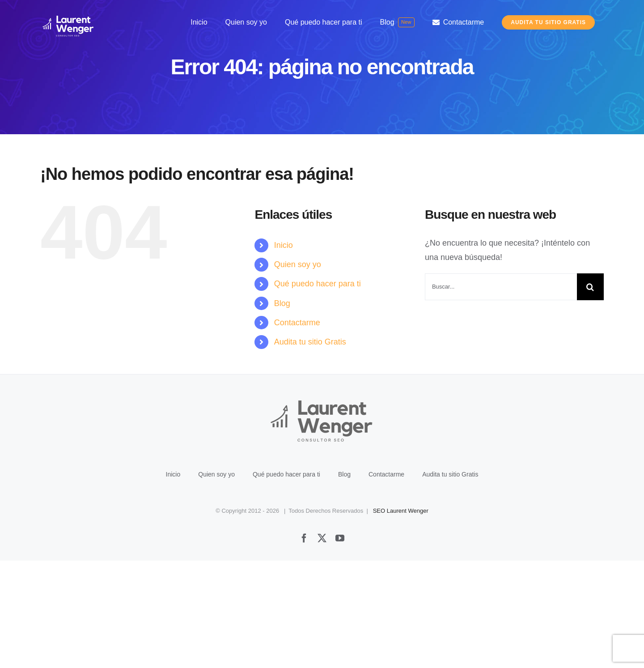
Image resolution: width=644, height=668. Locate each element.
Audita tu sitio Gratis (310, 342)
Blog (282, 303)
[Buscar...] (501, 287)
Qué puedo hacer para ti (318, 284)
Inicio (284, 245)
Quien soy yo (298, 264)
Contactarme (297, 323)
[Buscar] (590, 287)
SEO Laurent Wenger (401, 618)
